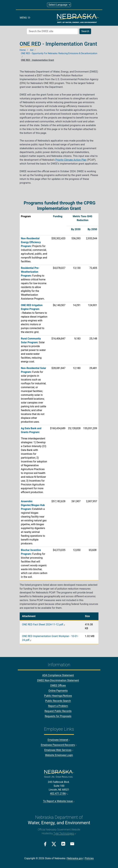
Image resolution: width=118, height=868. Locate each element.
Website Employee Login (59, 755)
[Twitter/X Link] (54, 844)
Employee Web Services (59, 750)
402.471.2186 (59, 794)
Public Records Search (58, 701)
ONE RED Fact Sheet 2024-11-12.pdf (44, 625)
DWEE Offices (58, 686)
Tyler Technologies (65, 833)
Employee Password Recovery (59, 745)
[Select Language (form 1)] (59, 5)
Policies (89, 858)
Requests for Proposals (58, 716)
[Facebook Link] (45, 844)
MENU (25, 18)
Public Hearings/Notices (58, 696)
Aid (32, 50)
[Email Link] (72, 844)
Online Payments (58, 691)
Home (23, 50)
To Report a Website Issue (59, 801)
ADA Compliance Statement (58, 675)
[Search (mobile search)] (52, 31)
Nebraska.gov (75, 858)
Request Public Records (58, 711)
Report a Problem (58, 706)
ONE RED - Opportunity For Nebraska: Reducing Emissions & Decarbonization (59, 53)
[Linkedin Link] (63, 844)
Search (85, 31)
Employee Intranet (59, 740)
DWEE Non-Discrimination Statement (58, 681)
